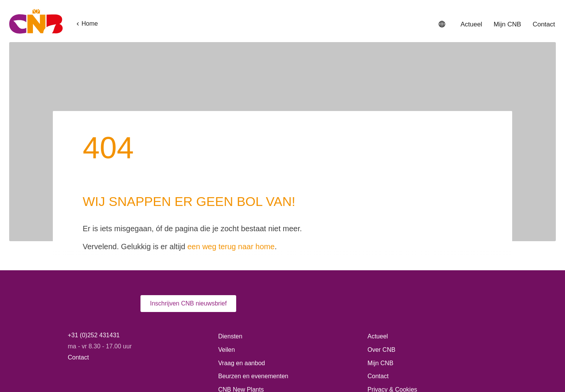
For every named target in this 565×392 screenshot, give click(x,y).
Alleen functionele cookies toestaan (447, 368)
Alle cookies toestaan (447, 346)
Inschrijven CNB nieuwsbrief (190, 265)
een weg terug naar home (250, 208)
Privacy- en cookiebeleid (266, 369)
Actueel (469, 24)
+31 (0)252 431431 (94, 297)
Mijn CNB (506, 24)
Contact (543, 24)
